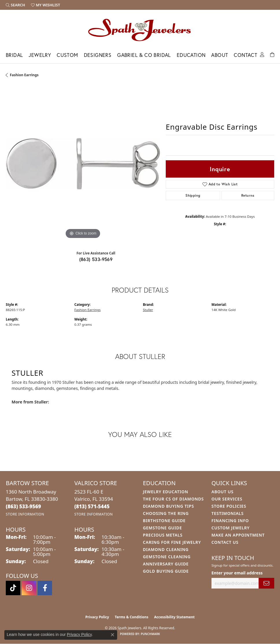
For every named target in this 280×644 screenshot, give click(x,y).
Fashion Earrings (24, 75)
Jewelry (40, 55)
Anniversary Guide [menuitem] (166, 564)
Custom (67, 55)
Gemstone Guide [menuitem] (162, 528)
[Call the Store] (23, 506)
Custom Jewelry (231, 528)
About (220, 55)
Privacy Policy (97, 617)
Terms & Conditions (132, 617)
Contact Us (225, 542)
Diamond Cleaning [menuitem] (166, 549)
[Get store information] (25, 514)
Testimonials (227, 513)
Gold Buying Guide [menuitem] (166, 571)
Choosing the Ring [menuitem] (166, 513)
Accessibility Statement (174, 617)
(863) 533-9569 (96, 259)
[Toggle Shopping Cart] (272, 54)
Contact (245, 55)
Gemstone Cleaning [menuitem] (167, 557)
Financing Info (230, 521)
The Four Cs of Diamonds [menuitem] (173, 499)
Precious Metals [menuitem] (163, 535)
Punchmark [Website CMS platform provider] (151, 634)
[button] (15, 5)
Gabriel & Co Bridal (144, 55)
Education (191, 55)
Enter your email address (237, 573)
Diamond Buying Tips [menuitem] (168, 506)
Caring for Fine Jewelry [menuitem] (172, 542)
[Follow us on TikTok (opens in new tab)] (13, 588)
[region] (83, 163)
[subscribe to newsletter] (266, 583)
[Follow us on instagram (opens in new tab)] (29, 588)
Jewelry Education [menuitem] (166, 492)
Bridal (14, 55)
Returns (248, 195)
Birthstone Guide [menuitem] (164, 521)
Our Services (227, 499)
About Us (222, 492)
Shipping (193, 195)
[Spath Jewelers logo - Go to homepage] (140, 30)
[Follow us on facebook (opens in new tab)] (45, 588)
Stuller (148, 310)
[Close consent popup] (113, 635)
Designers (98, 55)
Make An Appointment (238, 535)
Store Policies (229, 506)
